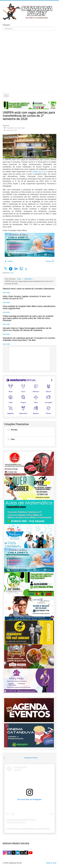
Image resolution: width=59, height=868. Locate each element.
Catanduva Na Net (31, 758)
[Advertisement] (29, 61)
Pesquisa (6, 25)
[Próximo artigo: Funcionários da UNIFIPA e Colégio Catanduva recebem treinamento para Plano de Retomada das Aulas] (50, 261)
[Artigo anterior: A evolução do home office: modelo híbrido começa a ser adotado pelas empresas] (9, 261)
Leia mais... (7, 293)
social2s (11, 273)
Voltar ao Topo (51, 863)
